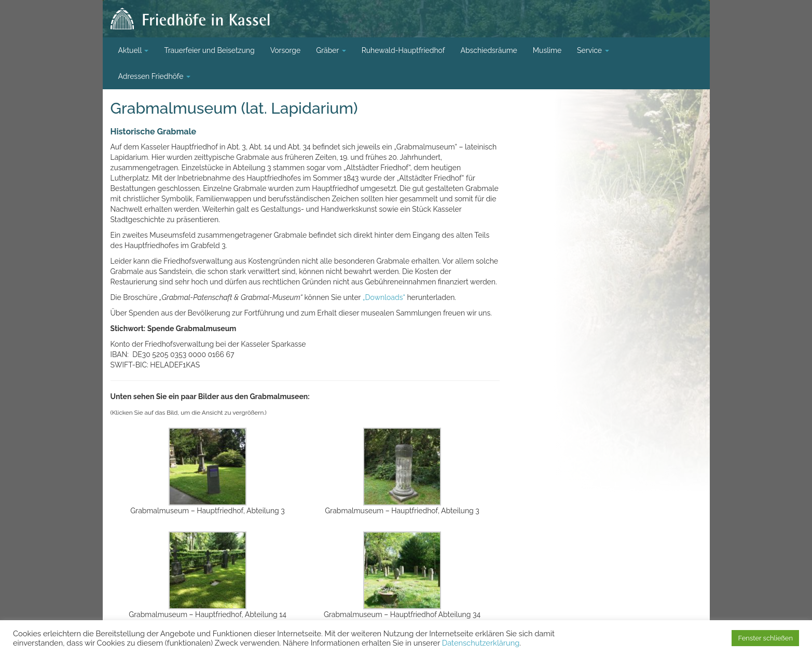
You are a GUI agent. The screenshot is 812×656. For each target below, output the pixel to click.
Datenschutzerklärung (481, 643)
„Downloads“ (384, 297)
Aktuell (134, 50)
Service (593, 50)
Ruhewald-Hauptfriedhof (403, 50)
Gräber (331, 50)
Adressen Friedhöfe (155, 76)
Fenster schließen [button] (765, 638)
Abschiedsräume (488, 50)
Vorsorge (286, 50)
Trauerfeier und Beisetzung (209, 50)
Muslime (547, 50)
